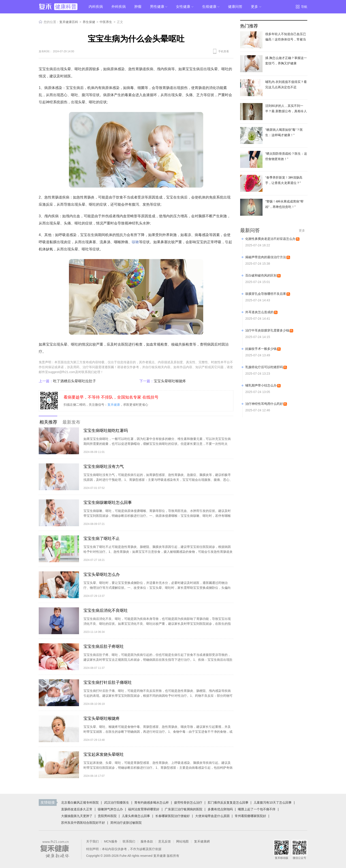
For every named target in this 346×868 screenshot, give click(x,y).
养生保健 (89, 22)
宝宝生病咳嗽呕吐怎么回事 (108, 503)
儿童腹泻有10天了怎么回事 (273, 803)
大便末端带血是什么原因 (212, 816)
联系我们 (129, 841)
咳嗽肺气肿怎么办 (110, 809)
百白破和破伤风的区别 (261, 275)
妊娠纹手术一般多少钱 (261, 349)
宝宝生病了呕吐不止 (102, 539)
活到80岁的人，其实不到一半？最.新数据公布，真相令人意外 (286, 111)
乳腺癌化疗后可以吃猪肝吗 (264, 367)
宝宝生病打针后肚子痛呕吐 (108, 682)
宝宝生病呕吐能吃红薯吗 (106, 431)
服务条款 (147, 841)
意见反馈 (164, 841)
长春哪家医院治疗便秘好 (173, 816)
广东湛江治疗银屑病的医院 (184, 809)
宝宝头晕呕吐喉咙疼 (163, 381)
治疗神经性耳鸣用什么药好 (264, 404)
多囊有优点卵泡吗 (220, 809)
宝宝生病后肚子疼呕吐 (104, 646)
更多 (302, 230)
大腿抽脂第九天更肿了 (77, 816)
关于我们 (92, 841)
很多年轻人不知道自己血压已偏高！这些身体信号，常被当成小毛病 (286, 39)
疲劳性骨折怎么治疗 (188, 803)
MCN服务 (111, 841)
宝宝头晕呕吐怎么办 (102, 574)
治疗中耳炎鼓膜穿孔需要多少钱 (267, 330)
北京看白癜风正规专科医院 (80, 803)
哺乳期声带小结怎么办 (261, 385)
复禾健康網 (202, 841)
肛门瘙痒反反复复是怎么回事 (228, 803)
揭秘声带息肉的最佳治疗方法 (266, 257)
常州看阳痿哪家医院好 (250, 816)
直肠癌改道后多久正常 (77, 809)
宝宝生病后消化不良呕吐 (106, 610)
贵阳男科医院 (107, 816)
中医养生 (106, 22)
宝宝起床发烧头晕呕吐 (104, 754)
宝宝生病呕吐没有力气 (104, 467)
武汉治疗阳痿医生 (117, 803)
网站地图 (182, 841)
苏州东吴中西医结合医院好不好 (83, 823)
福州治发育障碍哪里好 (144, 809)
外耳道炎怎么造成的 (259, 312)
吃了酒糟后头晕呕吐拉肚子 (67, 381)
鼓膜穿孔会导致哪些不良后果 (266, 294)
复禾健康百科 (69, 22)
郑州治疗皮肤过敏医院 (126, 823)
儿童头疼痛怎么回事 (136, 816)
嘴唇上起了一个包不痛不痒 (257, 809)
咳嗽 (135, 242)
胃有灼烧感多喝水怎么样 (152, 803)
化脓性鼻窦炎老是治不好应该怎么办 (270, 239)
